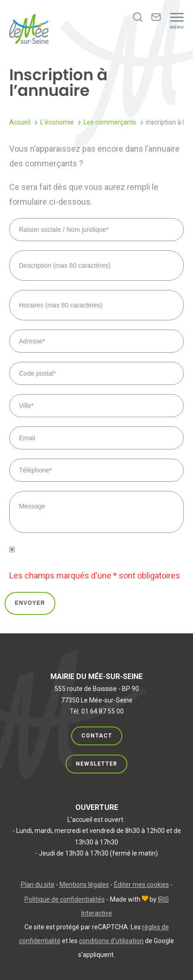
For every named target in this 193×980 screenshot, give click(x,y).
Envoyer (30, 603)
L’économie (57, 122)
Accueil (20, 122)
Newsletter (96, 764)
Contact (97, 736)
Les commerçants (110, 122)
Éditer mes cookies (142, 885)
